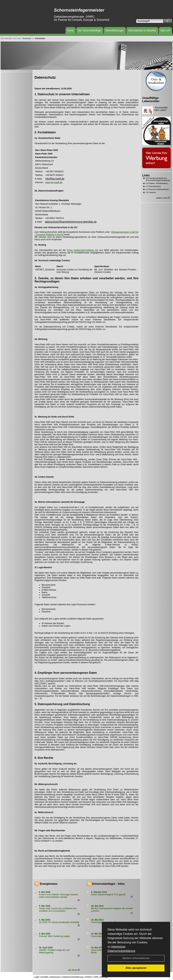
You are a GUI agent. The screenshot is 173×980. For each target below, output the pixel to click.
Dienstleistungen (115, 30)
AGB (96, 977)
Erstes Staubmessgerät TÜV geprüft (108, 895)
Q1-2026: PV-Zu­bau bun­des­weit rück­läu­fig (59, 922)
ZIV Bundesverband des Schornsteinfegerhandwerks (158, 179)
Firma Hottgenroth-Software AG (83, 250)
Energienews (49, 884)
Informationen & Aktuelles (142, 30)
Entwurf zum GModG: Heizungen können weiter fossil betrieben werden (58, 896)
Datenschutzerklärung (121, 951)
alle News (74, 970)
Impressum (118, 947)
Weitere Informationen (136, 958)
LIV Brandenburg (153, 186)
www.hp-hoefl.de (54, 182)
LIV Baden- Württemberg (157, 183)
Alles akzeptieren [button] (136, 968)
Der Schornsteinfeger (90, 30)
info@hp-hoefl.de (55, 179)
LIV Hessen (151, 192)
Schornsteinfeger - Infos (108, 884)
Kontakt (45, 977)
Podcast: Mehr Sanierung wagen (54, 936)
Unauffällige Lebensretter (151, 100)
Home (71, 30)
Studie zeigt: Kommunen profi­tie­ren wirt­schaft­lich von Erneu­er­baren (58, 910)
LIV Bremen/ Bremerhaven (157, 189)
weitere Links (163, 198)
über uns (165, 30)
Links (146, 175)
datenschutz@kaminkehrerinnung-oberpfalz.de (71, 222)
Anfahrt (88, 977)
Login (37, 977)
